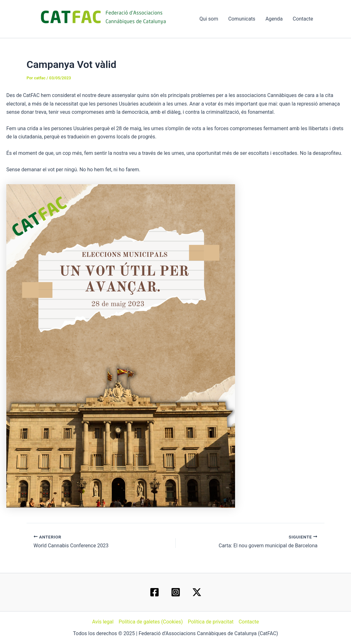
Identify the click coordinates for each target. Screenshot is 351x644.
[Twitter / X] (197, 592)
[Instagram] (176, 592)
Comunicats (242, 19)
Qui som (209, 19)
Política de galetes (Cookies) (151, 622)
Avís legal (103, 622)
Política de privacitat (211, 622)
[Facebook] (154, 592)
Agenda (274, 19)
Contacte (303, 19)
